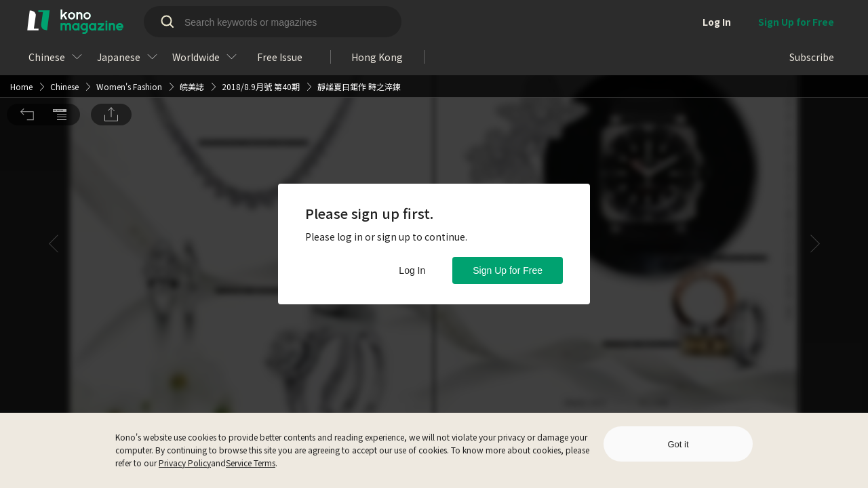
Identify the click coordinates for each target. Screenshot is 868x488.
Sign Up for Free (508, 270)
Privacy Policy (185, 463)
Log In (412, 270)
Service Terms (251, 463)
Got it (678, 444)
